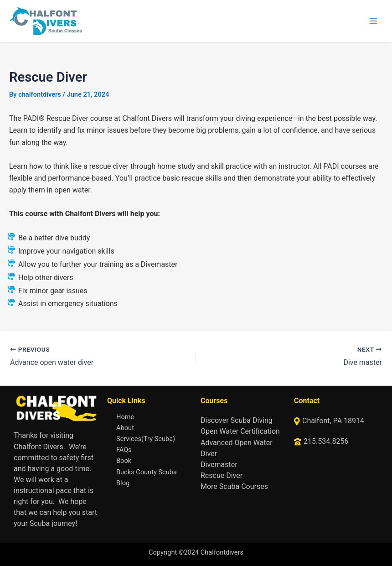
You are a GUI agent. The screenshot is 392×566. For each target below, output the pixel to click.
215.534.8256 (326, 441)
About (125, 428)
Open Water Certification (240, 431)
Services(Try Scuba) (146, 439)
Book (124, 461)
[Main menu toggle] (373, 21)
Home (125, 417)
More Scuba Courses (234, 486)
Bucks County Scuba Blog (147, 478)
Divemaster (219, 465)
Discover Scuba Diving (237, 420)
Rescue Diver (222, 475)
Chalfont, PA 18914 (333, 421)
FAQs (124, 450)
